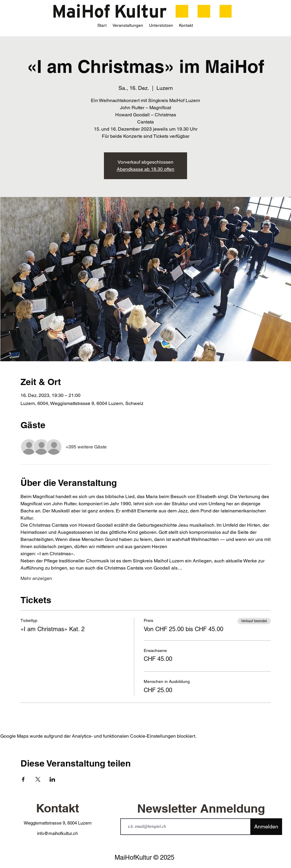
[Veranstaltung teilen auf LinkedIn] (52, 779)
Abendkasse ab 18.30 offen (145, 169)
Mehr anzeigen (36, 578)
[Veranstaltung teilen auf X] (38, 779)
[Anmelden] (266, 827)
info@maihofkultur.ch (57, 833)
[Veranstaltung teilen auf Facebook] (23, 779)
